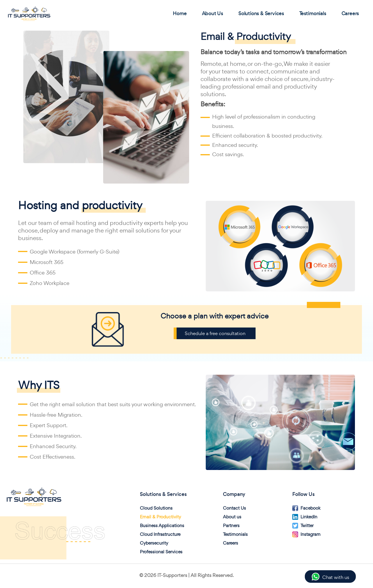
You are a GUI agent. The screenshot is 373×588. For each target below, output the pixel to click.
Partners (231, 525)
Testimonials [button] (313, 13)
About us (232, 517)
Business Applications (162, 525)
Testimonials (235, 534)
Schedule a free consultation (215, 333)
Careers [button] (351, 13)
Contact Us (234, 508)
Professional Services (161, 552)
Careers (231, 543)
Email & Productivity (160, 517)
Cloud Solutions (156, 508)
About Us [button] (213, 13)
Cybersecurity (154, 543)
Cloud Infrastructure (160, 534)
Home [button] (180, 13)
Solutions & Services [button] (262, 13)
